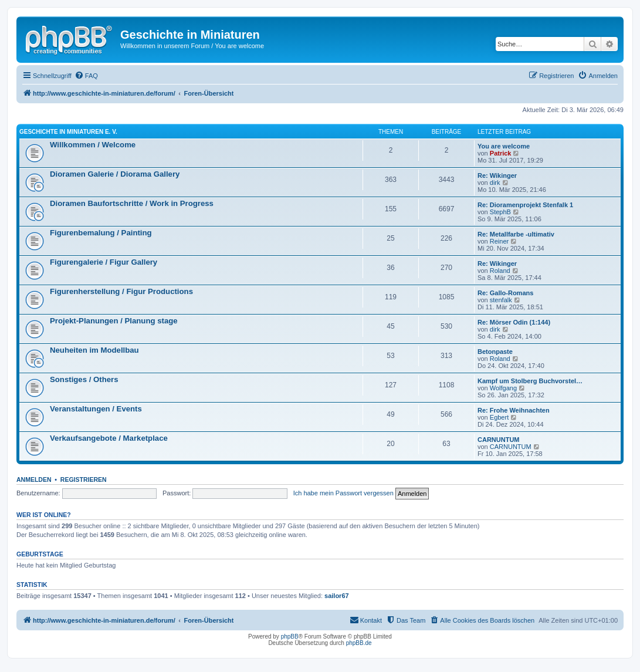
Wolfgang (503, 388)
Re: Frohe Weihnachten (514, 410)
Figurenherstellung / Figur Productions (121, 291)
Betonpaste (495, 352)
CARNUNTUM (499, 440)
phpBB (290, 636)
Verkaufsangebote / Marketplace (109, 438)
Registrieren (84, 479)
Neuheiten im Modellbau (94, 350)
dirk (495, 183)
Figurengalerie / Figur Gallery (104, 262)
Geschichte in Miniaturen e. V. (68, 132)
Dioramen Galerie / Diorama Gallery (115, 174)
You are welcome (504, 146)
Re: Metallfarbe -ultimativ (516, 234)
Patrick (501, 153)
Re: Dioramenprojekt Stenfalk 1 (525, 205)
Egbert (499, 417)
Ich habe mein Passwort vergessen (343, 493)
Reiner (499, 241)
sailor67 (337, 596)
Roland (500, 271)
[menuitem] (86, 76)
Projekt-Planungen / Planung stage (114, 321)
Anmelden (34, 479)
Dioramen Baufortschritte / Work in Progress (132, 203)
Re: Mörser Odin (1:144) (514, 322)
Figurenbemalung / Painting (101, 233)
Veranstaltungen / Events (96, 409)
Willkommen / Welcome (93, 145)
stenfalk (501, 300)
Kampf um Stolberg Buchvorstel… (530, 381)
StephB (500, 212)
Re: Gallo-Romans (505, 293)
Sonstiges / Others (84, 379)
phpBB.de (359, 643)
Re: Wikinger (497, 175)
